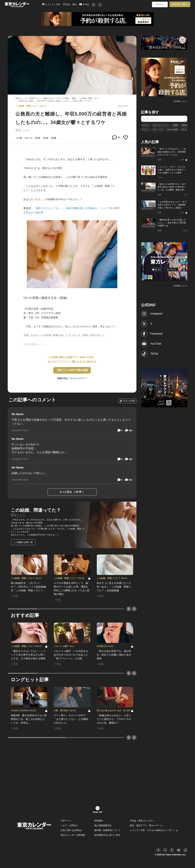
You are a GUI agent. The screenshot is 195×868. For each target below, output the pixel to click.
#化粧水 (185, 125)
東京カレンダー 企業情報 (73, 835)
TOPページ (66, 821)
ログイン (160, 4)
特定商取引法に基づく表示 (107, 835)
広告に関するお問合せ (71, 830)
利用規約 (99, 821)
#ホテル (146, 125)
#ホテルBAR (172, 130)
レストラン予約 (51, 4)
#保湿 (175, 125)
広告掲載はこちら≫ (180, 101)
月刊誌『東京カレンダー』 (143, 821)
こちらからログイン (78, 378)
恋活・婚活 (70, 4)
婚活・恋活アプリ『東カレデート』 (147, 825)
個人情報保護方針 (103, 825)
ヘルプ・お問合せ (69, 825)
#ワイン (146, 130)
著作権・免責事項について (107, 830)
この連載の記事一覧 (23, 542)
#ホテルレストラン (161, 125)
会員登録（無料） (180, 4)
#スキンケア (187, 130)
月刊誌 (84, 4)
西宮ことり (23, 130)
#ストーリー (158, 130)
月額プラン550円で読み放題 (72, 370)
